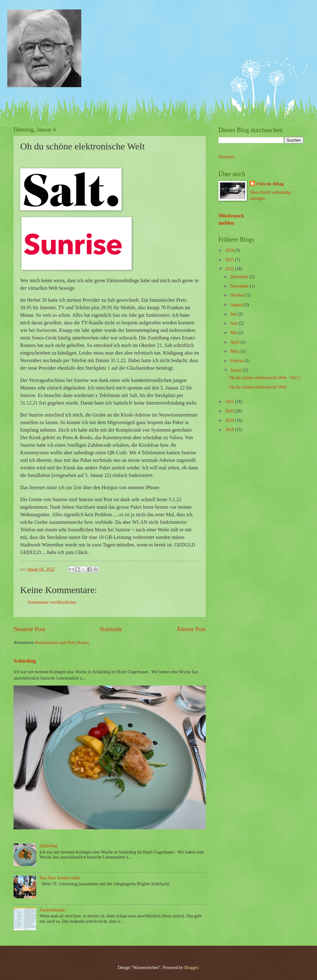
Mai (234, 333)
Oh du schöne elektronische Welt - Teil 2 (265, 378)
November (240, 286)
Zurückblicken (52, 910)
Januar (236, 370)
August (237, 305)
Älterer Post (191, 629)
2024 (230, 250)
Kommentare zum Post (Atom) (62, 643)
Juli (234, 314)
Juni (234, 323)
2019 (230, 420)
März (236, 351)
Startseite (111, 629)
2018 (230, 430)
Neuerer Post (29, 629)
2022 (230, 269)
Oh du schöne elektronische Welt (258, 387)
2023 (230, 260)
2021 (230, 402)
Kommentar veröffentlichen (52, 602)
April (236, 342)
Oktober (238, 295)
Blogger (191, 968)
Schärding (25, 661)
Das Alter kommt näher (60, 878)
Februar (238, 361)
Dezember (240, 277)
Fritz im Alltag (270, 184)
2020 (230, 411)
